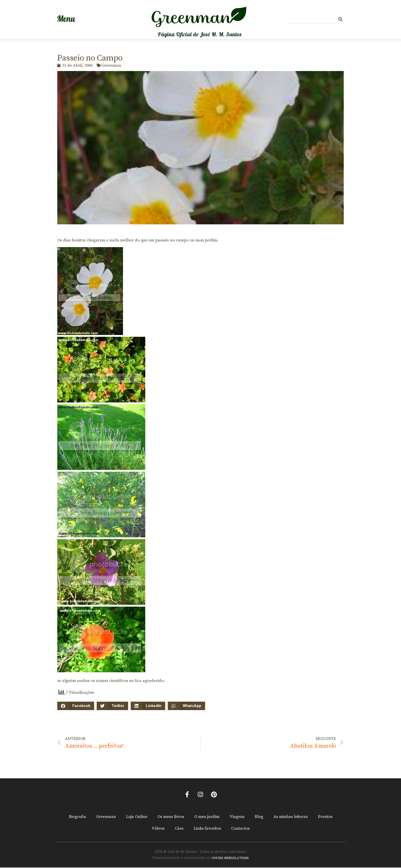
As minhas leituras (291, 817)
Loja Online (137, 817)
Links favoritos (207, 829)
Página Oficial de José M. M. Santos (200, 34)
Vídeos (158, 829)
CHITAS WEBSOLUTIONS (230, 859)
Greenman (106, 817)
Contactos (240, 829)
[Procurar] (340, 19)
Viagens (237, 817)
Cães (179, 829)
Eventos (325, 817)
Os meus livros (171, 817)
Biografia (77, 817)
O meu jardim (207, 817)
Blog (259, 817)
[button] (76, 706)
